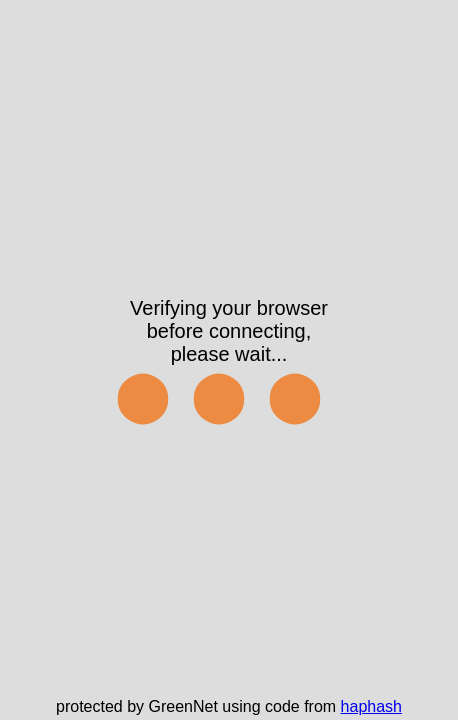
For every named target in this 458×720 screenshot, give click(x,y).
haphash (371, 706)
